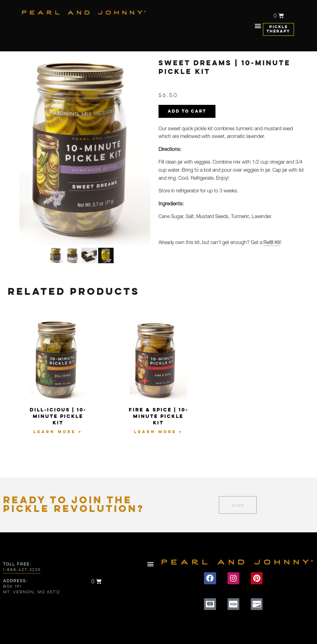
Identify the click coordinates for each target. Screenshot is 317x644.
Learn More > (58, 432)
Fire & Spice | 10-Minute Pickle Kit (158, 417)
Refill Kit (272, 243)
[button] (258, 26)
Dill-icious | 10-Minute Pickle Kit (58, 417)
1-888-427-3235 (22, 570)
